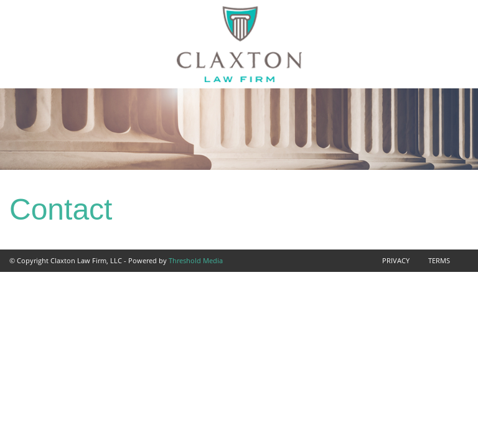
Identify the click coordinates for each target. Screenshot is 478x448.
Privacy (396, 260)
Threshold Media (196, 260)
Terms (439, 260)
